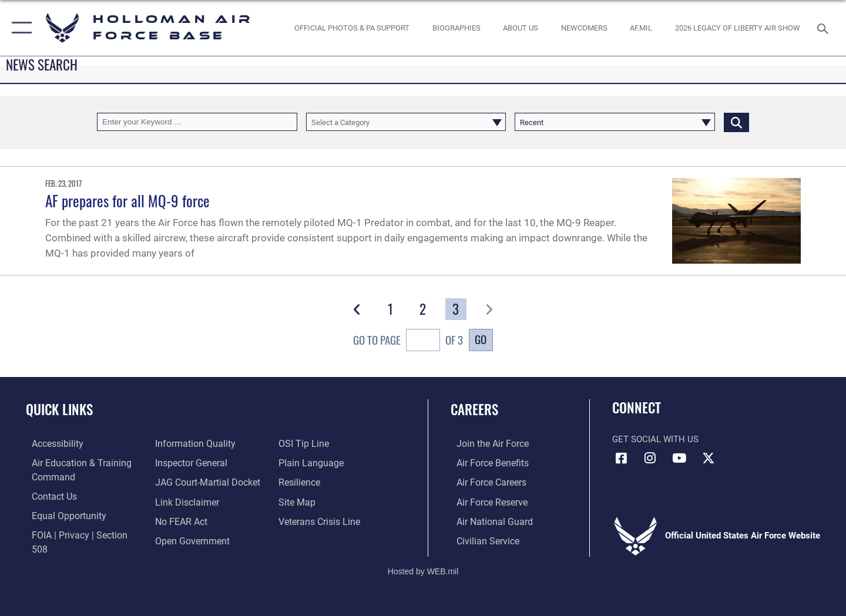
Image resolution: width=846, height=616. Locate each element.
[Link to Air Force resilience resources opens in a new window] (301, 482)
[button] (19, 28)
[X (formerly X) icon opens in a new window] (708, 458)
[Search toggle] (825, 28)
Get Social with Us (655, 439)
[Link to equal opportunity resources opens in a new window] (61, 514)
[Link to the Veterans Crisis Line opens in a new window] (320, 520)
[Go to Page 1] (390, 309)
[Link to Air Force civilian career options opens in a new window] (481, 539)
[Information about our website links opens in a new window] (184, 501)
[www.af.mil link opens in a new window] (641, 28)
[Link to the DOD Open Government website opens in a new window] (188, 539)
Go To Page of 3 (408, 342)
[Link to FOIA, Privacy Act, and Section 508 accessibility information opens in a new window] (80, 534)
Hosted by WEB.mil (423, 567)
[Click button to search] (736, 122)
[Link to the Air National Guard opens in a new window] (487, 520)
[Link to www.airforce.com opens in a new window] (486, 443)
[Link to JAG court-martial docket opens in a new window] (204, 482)
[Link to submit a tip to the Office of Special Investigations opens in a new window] (304, 443)
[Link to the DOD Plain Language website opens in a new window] (310, 462)
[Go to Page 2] (423, 309)
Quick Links (59, 409)
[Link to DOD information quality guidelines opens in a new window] (191, 443)
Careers (474, 409)
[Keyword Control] (197, 122)
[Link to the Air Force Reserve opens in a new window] (485, 501)
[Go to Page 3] (456, 309)
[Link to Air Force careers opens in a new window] (485, 482)
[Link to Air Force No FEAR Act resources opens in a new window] (179, 520)
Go (481, 339)
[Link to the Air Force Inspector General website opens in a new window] (188, 462)
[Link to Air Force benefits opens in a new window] (486, 462)
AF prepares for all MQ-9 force (127, 201)
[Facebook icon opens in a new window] (621, 458)
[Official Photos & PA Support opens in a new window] (352, 28)
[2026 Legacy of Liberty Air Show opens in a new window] (738, 28)
